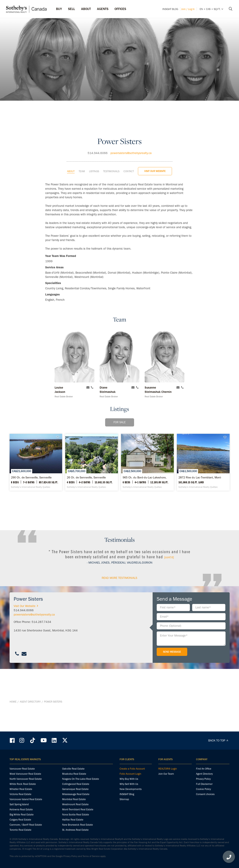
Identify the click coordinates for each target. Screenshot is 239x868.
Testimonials (111, 149)
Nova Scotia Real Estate (76, 815)
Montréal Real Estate (74, 799)
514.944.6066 (98, 131)
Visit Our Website (155, 149)
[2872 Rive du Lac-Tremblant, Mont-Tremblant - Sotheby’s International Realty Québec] (120, 521)
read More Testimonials (119, 622)
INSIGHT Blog (170, 9)
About (71, 149)
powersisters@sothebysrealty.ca (131, 131)
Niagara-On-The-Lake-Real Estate (81, 779)
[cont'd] (169, 601)
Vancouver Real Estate (22, 769)
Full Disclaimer (204, 784)
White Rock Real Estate (23, 784)
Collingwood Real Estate (76, 784)
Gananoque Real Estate (75, 789)
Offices (120, 9)
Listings (94, 149)
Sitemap (124, 799)
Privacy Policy (203, 779)
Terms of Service (91, 856)
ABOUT (86, 9)
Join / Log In (188, 9)
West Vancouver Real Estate (25, 774)
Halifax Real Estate (73, 820)
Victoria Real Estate (20, 794)
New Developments (131, 789)
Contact (129, 149)
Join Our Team (166, 774)
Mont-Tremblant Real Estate (78, 810)
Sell (72, 9)
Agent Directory (30, 724)
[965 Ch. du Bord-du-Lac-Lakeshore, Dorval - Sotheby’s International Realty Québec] (194, 447)
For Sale (120, 400)
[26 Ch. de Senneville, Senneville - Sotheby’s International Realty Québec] (120, 447)
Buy (59, 9)
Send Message (172, 696)
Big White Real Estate (22, 815)
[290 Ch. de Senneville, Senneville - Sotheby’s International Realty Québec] (45, 447)
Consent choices (205, 794)
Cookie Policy (203, 789)
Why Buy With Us (129, 779)
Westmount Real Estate (75, 805)
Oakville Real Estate (73, 769)
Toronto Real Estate (20, 830)
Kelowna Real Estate (21, 810)
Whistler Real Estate (21, 789)
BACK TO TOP (219, 741)
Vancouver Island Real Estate (26, 799)
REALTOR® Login (168, 769)
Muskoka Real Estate (74, 774)
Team (82, 149)
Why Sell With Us (129, 784)
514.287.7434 (41, 666)
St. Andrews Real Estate (75, 830)
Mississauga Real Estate (76, 794)
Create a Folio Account (132, 769)
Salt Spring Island (19, 805)
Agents (103, 9)
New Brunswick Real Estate (78, 825)
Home (13, 724)
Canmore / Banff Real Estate (26, 825)
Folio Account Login (130, 774)
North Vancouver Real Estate (26, 779)
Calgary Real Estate (20, 820)
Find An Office (204, 769)
